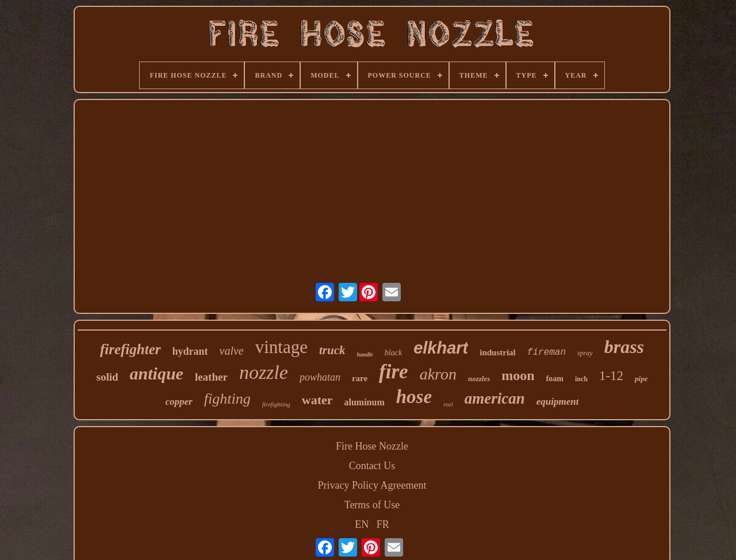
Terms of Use (372, 505)
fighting (227, 399)
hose (414, 397)
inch (581, 379)
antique (157, 373)
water (317, 400)
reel (448, 404)
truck (332, 350)
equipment (558, 402)
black (393, 353)
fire (394, 372)
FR (383, 524)
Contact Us (372, 466)
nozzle (264, 372)
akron (438, 374)
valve (232, 351)
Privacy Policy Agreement (372, 485)
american (495, 398)
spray (585, 353)
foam (555, 379)
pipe (641, 379)
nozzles (479, 379)
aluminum (365, 402)
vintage (281, 347)
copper (179, 402)
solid (108, 377)
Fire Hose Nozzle (372, 446)
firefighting (276, 404)
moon (518, 375)
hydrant (190, 351)
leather (211, 377)
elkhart (441, 348)
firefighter (131, 349)
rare (360, 378)
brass (624, 347)
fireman (547, 352)
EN (362, 524)
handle (365, 354)
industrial (498, 352)
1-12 (611, 376)
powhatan (320, 377)
